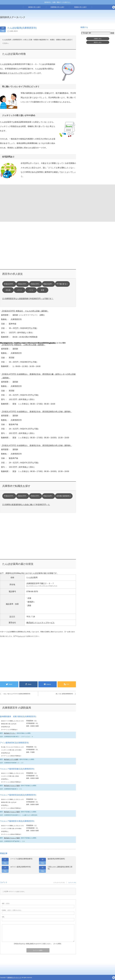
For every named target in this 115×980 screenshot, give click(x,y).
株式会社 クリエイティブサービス (14, 73)
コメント (21, 636)
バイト (31, 290)
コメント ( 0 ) (72, 883)
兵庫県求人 (98, 39)
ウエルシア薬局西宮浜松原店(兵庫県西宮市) (18, 795)
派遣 (43, 290)
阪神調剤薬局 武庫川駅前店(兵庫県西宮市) (18, 717)
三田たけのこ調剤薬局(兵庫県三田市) (60, 868)
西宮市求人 (98, 42)
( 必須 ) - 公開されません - (12, 910)
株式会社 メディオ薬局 (11, 759)
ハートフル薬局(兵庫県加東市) (21, 859)
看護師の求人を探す (80, 7)
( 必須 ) (6, 903)
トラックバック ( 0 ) (59, 883)
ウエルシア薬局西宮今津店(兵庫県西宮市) (17, 821)
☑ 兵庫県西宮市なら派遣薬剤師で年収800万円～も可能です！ (28, 299)
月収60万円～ (22, 284)
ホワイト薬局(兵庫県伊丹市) (21, 867)
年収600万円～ (9, 284)
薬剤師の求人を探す (34, 7)
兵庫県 (11, 31)
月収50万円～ (35, 284)
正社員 (8, 290)
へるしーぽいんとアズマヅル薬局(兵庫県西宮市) (17, 694)
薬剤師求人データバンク (13, 17)
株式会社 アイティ (10, 733)
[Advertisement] (19, 203)
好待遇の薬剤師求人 (64, 496)
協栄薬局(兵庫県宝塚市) (56, 859)
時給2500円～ (48, 284)
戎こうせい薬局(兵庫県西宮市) (64, 694)
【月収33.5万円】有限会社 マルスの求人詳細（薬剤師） (25, 311)
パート (20, 290)
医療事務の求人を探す (57, 7)
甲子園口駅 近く (62, 284)
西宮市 (16, 31)
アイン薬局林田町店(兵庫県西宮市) (14, 743)
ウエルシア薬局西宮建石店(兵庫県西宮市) (17, 769)
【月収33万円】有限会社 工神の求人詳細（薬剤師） (23, 345)
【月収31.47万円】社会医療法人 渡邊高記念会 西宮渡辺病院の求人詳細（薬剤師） (36, 412)
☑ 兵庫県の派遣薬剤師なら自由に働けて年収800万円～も (26, 505)
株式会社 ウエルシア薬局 (12, 786)
